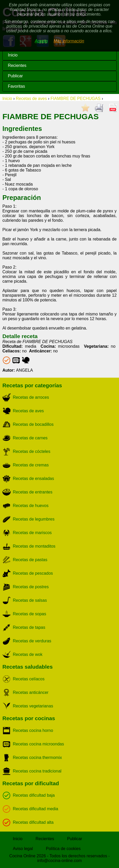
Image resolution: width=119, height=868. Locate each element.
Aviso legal (23, 849)
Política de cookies (63, 849)
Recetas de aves (31, 99)
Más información (69, 41)
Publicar (15, 76)
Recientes (17, 65)
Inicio (13, 55)
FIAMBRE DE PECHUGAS (76, 99)
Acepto (41, 41)
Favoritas (16, 86)
